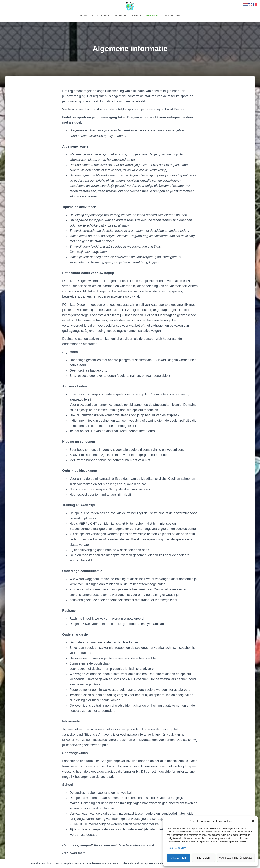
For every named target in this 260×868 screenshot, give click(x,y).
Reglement (153, 16)
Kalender (121, 16)
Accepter (179, 858)
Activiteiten (101, 16)
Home (84, 16)
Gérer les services (177, 848)
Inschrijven (172, 16)
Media (136, 16)
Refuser (204, 858)
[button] (253, 821)
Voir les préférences (236, 858)
